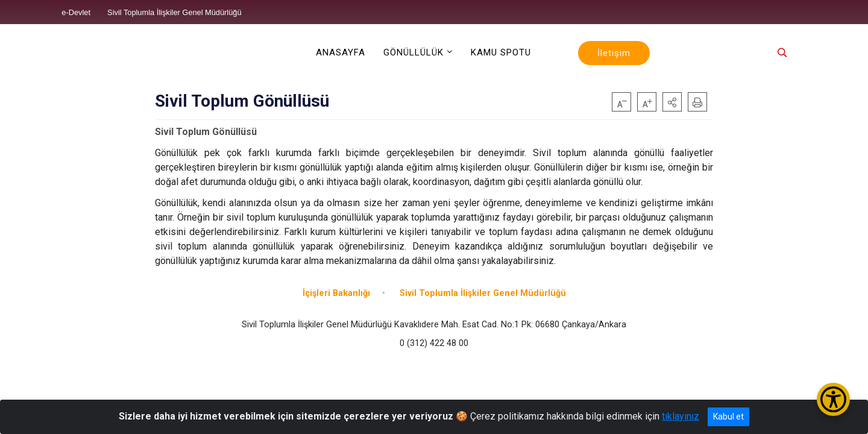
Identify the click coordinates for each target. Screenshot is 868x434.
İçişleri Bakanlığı (336, 293)
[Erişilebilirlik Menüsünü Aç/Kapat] (833, 399)
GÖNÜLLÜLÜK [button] (414, 52)
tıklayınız (681, 416)
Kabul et (728, 417)
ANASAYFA (341, 52)
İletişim (614, 53)
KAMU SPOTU (501, 52)
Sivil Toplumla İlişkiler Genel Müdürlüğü (483, 293)
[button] (672, 102)
